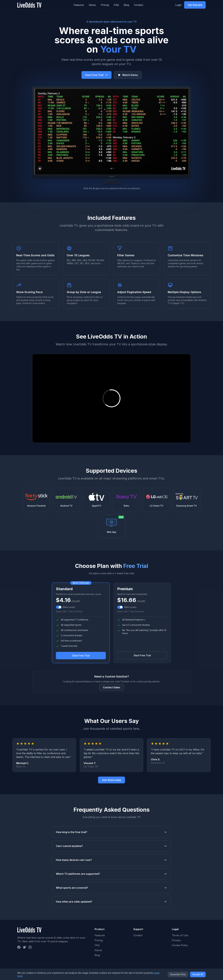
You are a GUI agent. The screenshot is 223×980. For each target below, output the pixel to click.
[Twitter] (24, 947)
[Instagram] (30, 947)
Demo (92, 5)
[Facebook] (19, 947)
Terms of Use (180, 935)
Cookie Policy (180, 945)
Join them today (111, 780)
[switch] (59, 607)
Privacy (176, 940)
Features (79, 5)
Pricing (105, 5)
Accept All (198, 974)
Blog (126, 5)
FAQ (116, 5)
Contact (139, 5)
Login (178, 5)
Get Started (195, 5)
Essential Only (178, 974)
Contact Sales (112, 687)
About (98, 950)
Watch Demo (128, 75)
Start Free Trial (96, 75)
